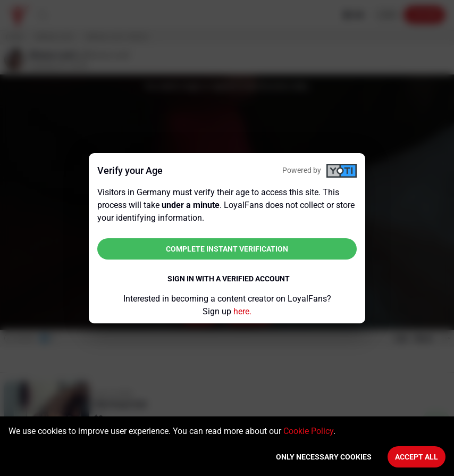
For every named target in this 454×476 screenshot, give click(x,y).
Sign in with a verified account (229, 279)
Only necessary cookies (324, 457)
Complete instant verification (227, 249)
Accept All (417, 457)
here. (242, 311)
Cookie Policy (308, 431)
